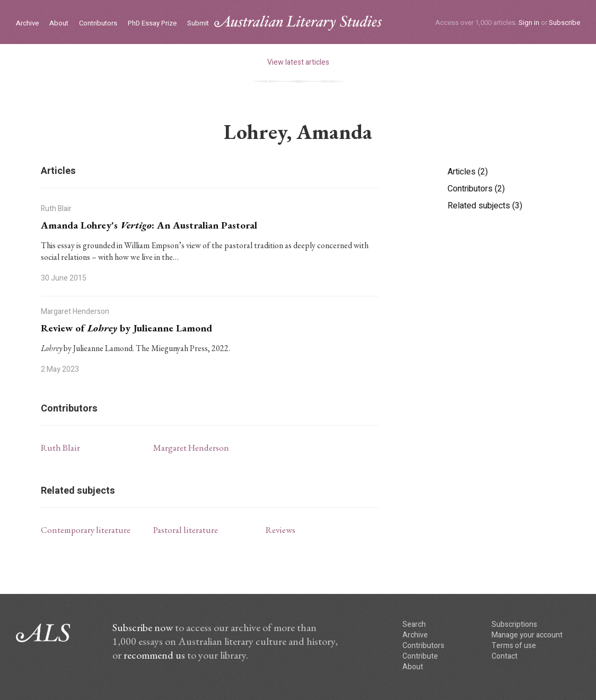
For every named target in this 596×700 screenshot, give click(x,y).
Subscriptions (514, 624)
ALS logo (298, 23)
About (59, 24)
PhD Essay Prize (152, 24)
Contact (505, 656)
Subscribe (564, 23)
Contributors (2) (476, 189)
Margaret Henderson (191, 448)
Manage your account (527, 635)
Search (414, 624)
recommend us (154, 655)
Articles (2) (468, 172)
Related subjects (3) (485, 206)
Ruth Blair (60, 448)
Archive (27, 24)
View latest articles (298, 62)
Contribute (420, 656)
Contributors (98, 24)
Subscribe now (143, 627)
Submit (198, 24)
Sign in (529, 23)
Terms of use (514, 646)
